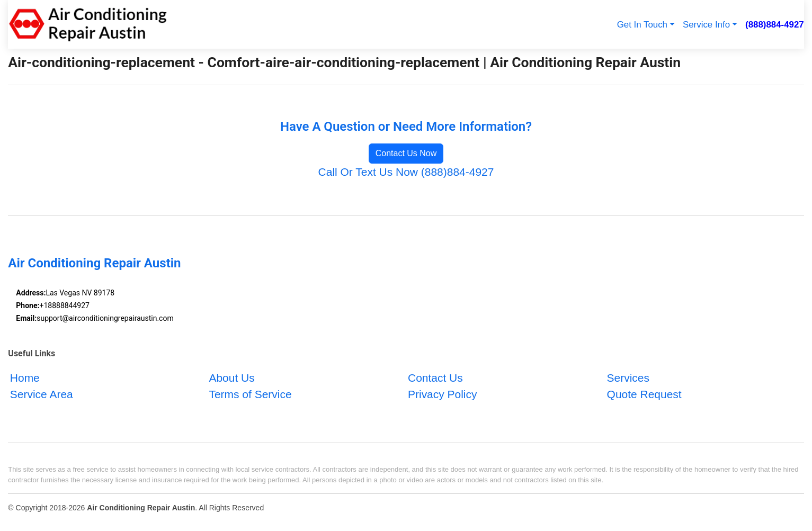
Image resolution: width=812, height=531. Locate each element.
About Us (231, 377)
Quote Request (644, 394)
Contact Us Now (406, 153)
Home (25, 377)
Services (628, 377)
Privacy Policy (443, 394)
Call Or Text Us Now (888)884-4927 (406, 172)
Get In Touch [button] (642, 25)
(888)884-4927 (775, 25)
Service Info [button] (706, 25)
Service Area (42, 394)
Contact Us (435, 377)
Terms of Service (250, 394)
